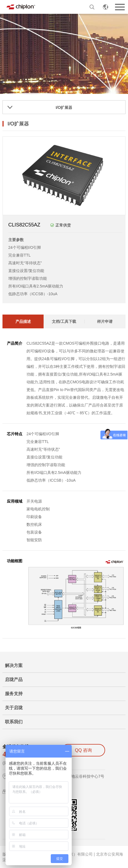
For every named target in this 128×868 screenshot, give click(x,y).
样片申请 (105, 321)
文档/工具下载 (64, 321)
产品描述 (23, 321)
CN (105, 7)
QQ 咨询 (83, 750)
